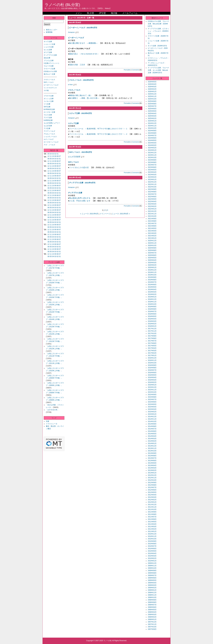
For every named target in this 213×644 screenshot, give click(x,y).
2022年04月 (152, 201)
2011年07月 (152, 517)
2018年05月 (152, 316)
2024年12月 (152, 123)
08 (58, 156)
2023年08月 (152, 162)
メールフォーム (130, 13)
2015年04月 (152, 407)
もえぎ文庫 (48, 126)
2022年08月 (152, 192)
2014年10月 (152, 421)
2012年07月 (152, 487)
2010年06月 (152, 549)
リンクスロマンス (50, 88)
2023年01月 (152, 179)
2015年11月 (152, 390)
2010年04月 (152, 553)
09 (55, 156)
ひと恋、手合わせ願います (80, 201)
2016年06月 (152, 373)
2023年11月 (152, 155)
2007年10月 (152, 627)
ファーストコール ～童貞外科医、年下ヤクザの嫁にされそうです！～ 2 (98, 134)
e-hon (70, 85)
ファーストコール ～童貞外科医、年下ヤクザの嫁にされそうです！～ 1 (98, 129)
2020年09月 (152, 248)
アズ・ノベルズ (49, 145)
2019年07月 (152, 282)
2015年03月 (152, 409)
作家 (48, 421)
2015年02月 (152, 412)
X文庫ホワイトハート (52, 63)
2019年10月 (152, 275)
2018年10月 (152, 304)
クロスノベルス (49, 80)
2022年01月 (152, 209)
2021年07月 (152, 223)
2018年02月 (152, 324)
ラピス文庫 (48, 115)
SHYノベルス (49, 82)
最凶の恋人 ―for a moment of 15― (84, 54)
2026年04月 (152, 84)
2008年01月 (152, 619)
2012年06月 (152, 490)
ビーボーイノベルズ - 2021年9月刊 (83, 28)
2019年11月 (152, 272)
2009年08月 (152, 573)
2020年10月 (152, 245)
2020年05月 (152, 258)
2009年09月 (152, 571)
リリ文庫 (47, 104)
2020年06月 (152, 255)
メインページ (105, 214)
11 (51, 156)
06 (48, 159)
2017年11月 (152, 331)
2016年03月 (152, 380)
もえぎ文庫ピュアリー (52, 123)
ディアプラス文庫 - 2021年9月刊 (82, 183)
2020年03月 (152, 263)
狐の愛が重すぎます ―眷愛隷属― (83, 43)
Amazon (71, 32)
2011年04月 (152, 524)
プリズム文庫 (49, 61)
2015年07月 (152, 399)
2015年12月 (152, 387)
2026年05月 (152, 82)
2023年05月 (152, 170)
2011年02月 (152, 529)
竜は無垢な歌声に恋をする (80, 198)
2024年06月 (152, 138)
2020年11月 (152, 243)
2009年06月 (152, 578)
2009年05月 (152, 580)
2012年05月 (152, 492)
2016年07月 (152, 370)
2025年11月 (152, 96)
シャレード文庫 (49, 44)
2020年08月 (152, 250)
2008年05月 (152, 610)
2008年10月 (152, 597)
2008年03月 (152, 615)
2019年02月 (152, 294)
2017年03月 (152, 351)
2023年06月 (152, 167)
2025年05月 (152, 111)
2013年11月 (152, 448)
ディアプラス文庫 (50, 55)
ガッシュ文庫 (49, 99)
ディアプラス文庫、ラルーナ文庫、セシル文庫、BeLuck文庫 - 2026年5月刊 (158, 70)
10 (53, 156)
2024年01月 (152, 150)
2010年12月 (152, 534)
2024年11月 (152, 126)
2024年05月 (152, 140)
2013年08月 (152, 456)
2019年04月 (152, 289)
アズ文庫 (47, 128)
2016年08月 (152, 368)
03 (53, 154)
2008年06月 (152, 607)
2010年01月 (152, 561)
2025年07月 (152, 106)
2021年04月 (152, 231)
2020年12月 (152, 241)
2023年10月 (152, 158)
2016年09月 (152, 365)
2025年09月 (152, 101)
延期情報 (49, 32)
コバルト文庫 (49, 101)
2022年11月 (152, 184)
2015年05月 (152, 404)
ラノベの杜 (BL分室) (62, 5)
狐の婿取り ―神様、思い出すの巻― (84, 98)
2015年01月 (152, 414)
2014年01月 (152, 443)
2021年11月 (152, 214)
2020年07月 (152, 253)
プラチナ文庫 (49, 96)
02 (55, 154)
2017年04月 (152, 348)
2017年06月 (152, 343)
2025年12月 (152, 94)
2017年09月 (152, 336)
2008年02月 (152, 617)
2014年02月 (152, 441)
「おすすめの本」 (52, 410)
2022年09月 (152, 189)
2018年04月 (152, 319)
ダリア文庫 (48, 52)
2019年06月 (152, 285)
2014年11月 (152, 419)
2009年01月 (152, 590)
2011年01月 (152, 531)
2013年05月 (152, 463)
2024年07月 (152, 136)
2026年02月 (152, 89)
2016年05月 (152, 375)
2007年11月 (152, 624)
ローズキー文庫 (49, 112)
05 (48, 154)
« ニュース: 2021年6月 (89, 214)
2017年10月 (152, 333)
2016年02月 (152, 382)
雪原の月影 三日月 (77, 65)
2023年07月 (152, 165)
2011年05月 (152, 522)
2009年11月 (152, 566)
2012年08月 (152, 485)
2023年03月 (152, 175)
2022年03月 (152, 204)
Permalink (127, 70)
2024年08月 (152, 133)
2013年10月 (152, 451)
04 (51, 154)
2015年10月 (152, 392)
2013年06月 (152, 461)
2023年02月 (152, 177)
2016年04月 (152, 377)
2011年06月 (152, 519)
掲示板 (114, 13)
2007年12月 (152, 622)
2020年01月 (152, 267)
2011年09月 (152, 512)
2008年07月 (152, 605)
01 (58, 154)
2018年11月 (152, 302)
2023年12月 (152, 153)
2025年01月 (152, 121)
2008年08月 (152, 602)
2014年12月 (152, 417)
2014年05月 (152, 434)
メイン (79, 13)
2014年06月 (152, 431)
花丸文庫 (47, 58)
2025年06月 (152, 109)
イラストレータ (52, 424)
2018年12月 (152, 299)
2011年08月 (152, 514)
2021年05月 (152, 228)
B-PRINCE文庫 (49, 109)
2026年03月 (152, 87)
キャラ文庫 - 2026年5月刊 (157, 46)
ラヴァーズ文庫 (49, 69)
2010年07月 (152, 546)
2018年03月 (152, 321)
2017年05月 (152, 346)
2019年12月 (152, 270)
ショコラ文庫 (49, 47)
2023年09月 (152, 160)
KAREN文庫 (48, 120)
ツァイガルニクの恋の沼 (79, 167)
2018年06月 (152, 314)
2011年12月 (152, 505)
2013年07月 (152, 458)
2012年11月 (152, 478)
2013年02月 (152, 470)
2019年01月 (152, 297)
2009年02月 (152, 588)
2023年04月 (152, 172)
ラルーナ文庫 (49, 66)
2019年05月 (152, 287)
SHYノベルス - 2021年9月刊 (80, 152)
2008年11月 (152, 595)
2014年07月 (152, 429)
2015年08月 (152, 397)
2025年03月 (152, 116)
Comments (135, 70)
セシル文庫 (48, 50)
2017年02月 (152, 353)
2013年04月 (152, 465)
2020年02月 (152, 265)
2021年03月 (152, 233)
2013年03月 (152, 468)
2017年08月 (152, 338)
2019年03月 (152, 292)
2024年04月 (152, 143)
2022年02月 (152, 206)
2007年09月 (152, 629)
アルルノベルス (49, 134)
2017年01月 (152, 355)
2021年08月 (152, 221)
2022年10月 (152, 187)
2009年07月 (152, 575)
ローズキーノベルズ (51, 142)
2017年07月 (152, 341)
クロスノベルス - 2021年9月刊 (81, 80)
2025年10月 (152, 99)
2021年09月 (152, 219)
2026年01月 (152, 92)
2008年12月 (152, 593)
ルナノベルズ (49, 139)
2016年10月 (152, 363)
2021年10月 (152, 216)
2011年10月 (152, 509)
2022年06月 (152, 197)
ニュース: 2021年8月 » (121, 214)
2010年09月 (152, 541)
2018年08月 (152, 309)
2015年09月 (152, 395)
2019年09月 (152, 277)
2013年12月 (152, 446)
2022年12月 (152, 182)
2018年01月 (152, 326)
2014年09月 (152, 424)
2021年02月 (152, 236)
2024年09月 (152, 131)
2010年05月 (152, 551)
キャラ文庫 (48, 42)
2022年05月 (152, 199)
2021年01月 (152, 238)
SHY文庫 (47, 107)
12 (48, 156)
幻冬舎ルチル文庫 (50, 71)
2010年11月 (152, 536)
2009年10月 (152, 568)
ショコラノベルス (50, 137)
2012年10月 (152, 480)
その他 (46, 90)
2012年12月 (152, 475)
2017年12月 (152, 329)
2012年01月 (152, 502)
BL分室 (90, 13)
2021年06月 (152, 226)
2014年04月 (152, 436)
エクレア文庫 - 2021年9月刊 (80, 113)
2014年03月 (152, 439)
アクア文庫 (48, 118)
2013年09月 (152, 453)
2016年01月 (152, 385)
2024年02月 (152, 148)
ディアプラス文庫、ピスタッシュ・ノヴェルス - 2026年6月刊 (158, 31)
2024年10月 (152, 128)
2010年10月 (152, 539)
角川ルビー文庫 (49, 74)
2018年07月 (152, 311)
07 (60, 156)
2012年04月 (152, 495)
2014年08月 (152, 426)
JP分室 (102, 13)
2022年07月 (152, 194)
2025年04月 (152, 114)
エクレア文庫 (73, 123)
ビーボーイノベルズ (51, 85)
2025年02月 (152, 118)
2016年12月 (152, 358)
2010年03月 (152, 556)
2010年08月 (152, 544)
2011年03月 (152, 527)
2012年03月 (152, 497)
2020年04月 (152, 260)
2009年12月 (152, 563)
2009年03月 (152, 585)
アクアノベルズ (49, 131)
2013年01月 (152, 473)
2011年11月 (152, 507)
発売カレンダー (52, 30)
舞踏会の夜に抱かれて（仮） (81, 95)
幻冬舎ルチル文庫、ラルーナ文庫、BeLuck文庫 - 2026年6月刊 (158, 24)
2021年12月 (152, 211)
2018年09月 (152, 307)
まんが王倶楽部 (74, 157)
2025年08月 (152, 104)
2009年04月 (152, 583)
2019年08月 (152, 280)
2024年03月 (152, 145)
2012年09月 (152, 483)
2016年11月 (152, 360)
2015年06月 (152, 402)
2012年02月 (152, 500)
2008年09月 (152, 600)
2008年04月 (152, 612)
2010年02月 (152, 558)
